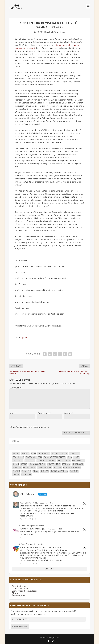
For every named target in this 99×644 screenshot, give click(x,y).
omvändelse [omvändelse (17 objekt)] (45, 468)
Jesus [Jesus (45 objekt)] (24, 464)
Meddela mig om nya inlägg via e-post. (31, 427)
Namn (13, 413)
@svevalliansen (48, 529)
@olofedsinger (41, 503)
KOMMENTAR (16, 388)
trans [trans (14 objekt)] (16, 475)
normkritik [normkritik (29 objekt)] (29, 468)
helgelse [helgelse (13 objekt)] (18, 461)
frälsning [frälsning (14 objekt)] (18, 457)
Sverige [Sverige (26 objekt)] (74, 471)
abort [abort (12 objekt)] (16, 454)
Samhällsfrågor (53, 32)
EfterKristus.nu (19, 586)
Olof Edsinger (27, 503)
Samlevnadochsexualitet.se (25, 591)
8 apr (52, 503)
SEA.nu (15, 593)
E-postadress (44, 413)
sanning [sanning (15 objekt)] (26, 471)
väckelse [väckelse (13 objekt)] (26, 475)
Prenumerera (20, 627)
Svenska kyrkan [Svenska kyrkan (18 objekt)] (59, 471)
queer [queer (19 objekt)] (16, 471)
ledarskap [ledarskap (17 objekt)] (78, 464)
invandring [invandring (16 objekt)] (78, 461)
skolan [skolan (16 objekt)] (45, 471)
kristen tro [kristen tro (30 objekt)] (54, 464)
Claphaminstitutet (29, 547)
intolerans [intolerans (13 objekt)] (64, 461)
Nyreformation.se (20, 589)
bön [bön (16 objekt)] (33, 454)
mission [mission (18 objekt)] (17, 468)
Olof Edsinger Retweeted (33, 526)
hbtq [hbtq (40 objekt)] (77, 457)
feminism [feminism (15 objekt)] (75, 454)
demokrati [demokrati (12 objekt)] (44, 454)
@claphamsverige (47, 547)
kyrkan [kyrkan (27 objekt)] (66, 464)
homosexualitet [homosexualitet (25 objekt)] (46, 461)
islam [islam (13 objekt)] (16, 464)
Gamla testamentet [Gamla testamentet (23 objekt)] (55, 457)
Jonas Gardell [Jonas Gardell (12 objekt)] (37, 464)
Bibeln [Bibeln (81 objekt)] (25, 454)
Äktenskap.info (19, 596)
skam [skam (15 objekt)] (36, 471)
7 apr (59, 547)
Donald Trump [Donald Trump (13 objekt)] (59, 454)
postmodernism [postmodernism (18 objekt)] (72, 468)
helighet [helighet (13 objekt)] (30, 461)
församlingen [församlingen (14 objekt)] (34, 457)
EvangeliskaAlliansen (30, 529)
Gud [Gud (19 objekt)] (70, 457)
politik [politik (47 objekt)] (57, 468)
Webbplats (69, 413)
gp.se (24, 338)
